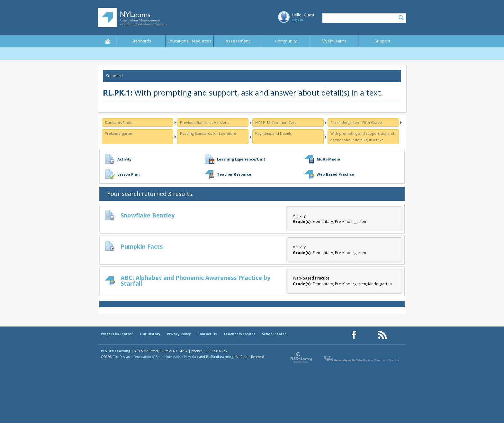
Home (107, 41)
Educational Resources (189, 41)
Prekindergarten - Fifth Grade (356, 122)
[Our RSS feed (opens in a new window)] (382, 335)
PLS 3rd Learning (116, 351)
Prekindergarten (119, 133)
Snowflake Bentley (148, 215)
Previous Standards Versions (204, 122)
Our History (150, 334)
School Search (274, 334)
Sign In (297, 20)
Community (286, 41)
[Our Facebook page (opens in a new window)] (354, 335)
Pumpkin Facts (142, 246)
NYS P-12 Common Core (276, 122)
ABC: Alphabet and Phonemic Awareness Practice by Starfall (195, 280)
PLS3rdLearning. (220, 357)
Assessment (238, 41)
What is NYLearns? (117, 334)
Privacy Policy (179, 334)
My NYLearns (334, 41)
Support (382, 41)
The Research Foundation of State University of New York (156, 357)
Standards (141, 41)
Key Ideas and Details (273, 133)
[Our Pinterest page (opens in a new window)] (368, 335)
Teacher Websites (239, 334)
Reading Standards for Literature (208, 133)
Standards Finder (119, 122)
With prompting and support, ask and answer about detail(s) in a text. (362, 137)
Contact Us (207, 334)
